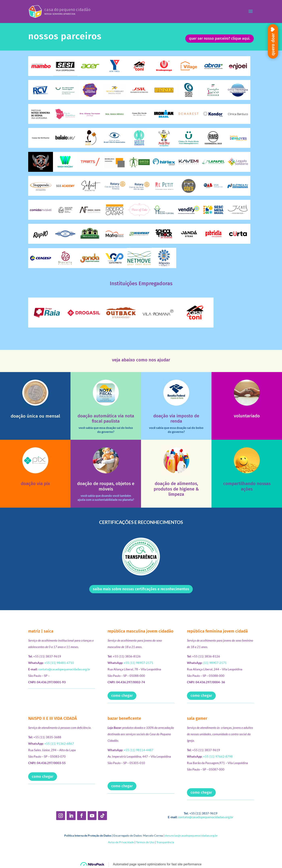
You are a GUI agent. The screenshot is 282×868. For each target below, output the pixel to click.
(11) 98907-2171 (215, 663)
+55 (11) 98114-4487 (138, 750)
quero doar (273, 44)
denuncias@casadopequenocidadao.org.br (191, 835)
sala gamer (197, 718)
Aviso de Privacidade (121, 842)
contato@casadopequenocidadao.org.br (64, 669)
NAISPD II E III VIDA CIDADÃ (53, 718)
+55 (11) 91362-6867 (59, 744)
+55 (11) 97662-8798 (218, 756)
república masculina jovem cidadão (140, 631)
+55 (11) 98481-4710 (59, 663)
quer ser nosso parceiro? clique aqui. (220, 38)
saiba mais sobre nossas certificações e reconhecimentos (141, 589)
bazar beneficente (124, 718)
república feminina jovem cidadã (217, 631)
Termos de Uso (145, 842)
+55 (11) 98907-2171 (138, 663)
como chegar (122, 696)
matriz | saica (41, 631)
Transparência (165, 842)
